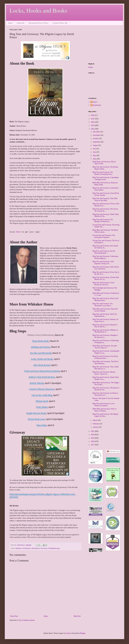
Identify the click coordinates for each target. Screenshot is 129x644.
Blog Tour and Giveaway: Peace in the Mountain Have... (105, 299)
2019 (93, 438)
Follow (91, 67)
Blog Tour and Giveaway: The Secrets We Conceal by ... (105, 210)
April (95, 159)
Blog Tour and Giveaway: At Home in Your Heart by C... (105, 394)
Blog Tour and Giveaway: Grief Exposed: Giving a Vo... (103, 263)
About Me (20, 23)
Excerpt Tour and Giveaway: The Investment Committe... (104, 236)
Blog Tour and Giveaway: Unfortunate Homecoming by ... (105, 257)
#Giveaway (44, 548)
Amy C (95, 102)
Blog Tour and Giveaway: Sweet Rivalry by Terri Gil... (103, 284)
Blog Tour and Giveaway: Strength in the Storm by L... (105, 336)
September (97, 142)
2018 (93, 441)
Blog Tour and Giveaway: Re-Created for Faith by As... (105, 247)
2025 (93, 119)
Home (10, 23)
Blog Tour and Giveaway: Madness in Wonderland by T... (105, 331)
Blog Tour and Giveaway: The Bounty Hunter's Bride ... (105, 168)
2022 (93, 129)
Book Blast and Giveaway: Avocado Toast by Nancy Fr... (105, 347)
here (19, 232)
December (97, 132)
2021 (93, 431)
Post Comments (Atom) (27, 620)
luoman (68, 633)
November (97, 135)
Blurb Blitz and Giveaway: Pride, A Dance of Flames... (104, 410)
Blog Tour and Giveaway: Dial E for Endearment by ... (105, 315)
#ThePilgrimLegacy (54, 548)
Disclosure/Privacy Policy (38, 23)
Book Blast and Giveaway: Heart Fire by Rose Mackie (105, 310)
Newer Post (14, 616)
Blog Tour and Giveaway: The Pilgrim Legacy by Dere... (105, 415)
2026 (93, 115)
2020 (93, 435)
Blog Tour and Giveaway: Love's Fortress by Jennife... (104, 405)
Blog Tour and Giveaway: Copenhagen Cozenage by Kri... (106, 178)
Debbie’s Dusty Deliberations (41, 335)
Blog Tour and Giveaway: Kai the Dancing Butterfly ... (104, 252)
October (96, 139)
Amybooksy (97, 105)
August (96, 145)
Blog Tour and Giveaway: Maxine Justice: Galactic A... (104, 373)
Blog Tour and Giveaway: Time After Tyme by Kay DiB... (105, 199)
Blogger (83, 633)
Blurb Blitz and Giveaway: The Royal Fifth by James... (105, 231)
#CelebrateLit (27, 548)
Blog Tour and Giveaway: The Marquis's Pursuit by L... (103, 221)
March (95, 420)
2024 (93, 122)
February (96, 424)
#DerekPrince (36, 548)
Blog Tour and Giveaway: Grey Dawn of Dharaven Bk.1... (105, 357)
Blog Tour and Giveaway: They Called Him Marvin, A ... (106, 368)
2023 (93, 125)
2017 (93, 445)
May (95, 155)
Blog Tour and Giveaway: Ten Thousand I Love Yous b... (103, 305)
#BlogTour (19, 548)
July (95, 149)
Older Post (77, 616)
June (95, 152)
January (96, 427)
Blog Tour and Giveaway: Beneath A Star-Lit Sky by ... (105, 326)
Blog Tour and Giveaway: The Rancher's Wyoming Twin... (103, 173)
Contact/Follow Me (60, 23)
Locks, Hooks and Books (38, 11)
